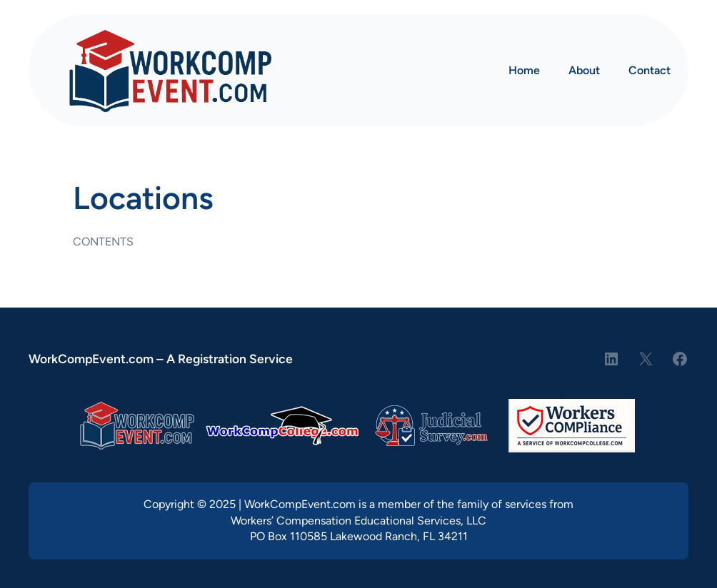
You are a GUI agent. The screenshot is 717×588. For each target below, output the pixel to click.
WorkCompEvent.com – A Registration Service (161, 359)
